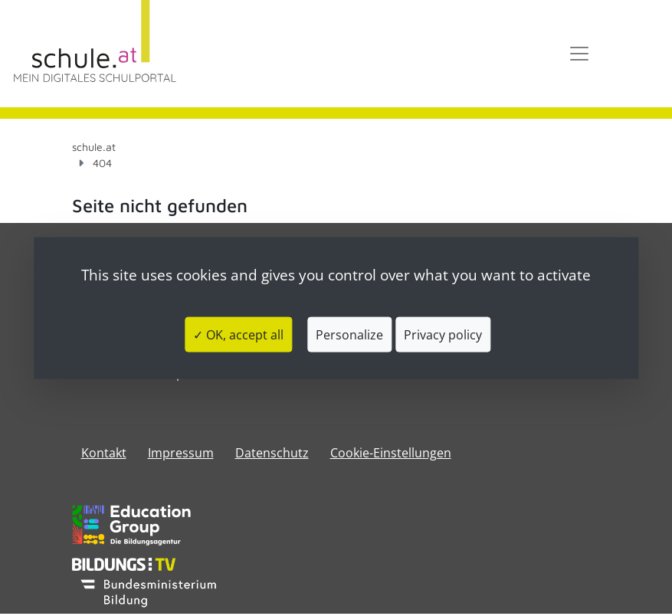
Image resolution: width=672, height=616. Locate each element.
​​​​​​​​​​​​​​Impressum (181, 453)
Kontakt (104, 453)
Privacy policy (443, 334)
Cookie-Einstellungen (391, 453)
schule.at (94, 147)
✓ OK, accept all (238, 334)
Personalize (349, 334)
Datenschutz (272, 453)
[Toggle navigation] (579, 54)
